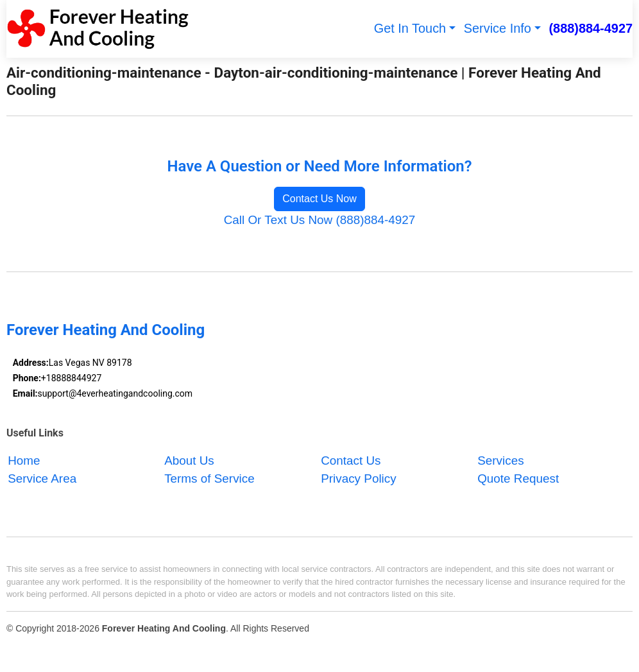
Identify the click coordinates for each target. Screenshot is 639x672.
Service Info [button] (498, 28)
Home (24, 461)
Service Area (42, 478)
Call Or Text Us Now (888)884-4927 (320, 220)
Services (500, 461)
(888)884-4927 (591, 28)
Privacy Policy (358, 478)
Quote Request (518, 478)
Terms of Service (209, 478)
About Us (189, 461)
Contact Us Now (319, 199)
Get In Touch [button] (410, 28)
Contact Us (351, 461)
